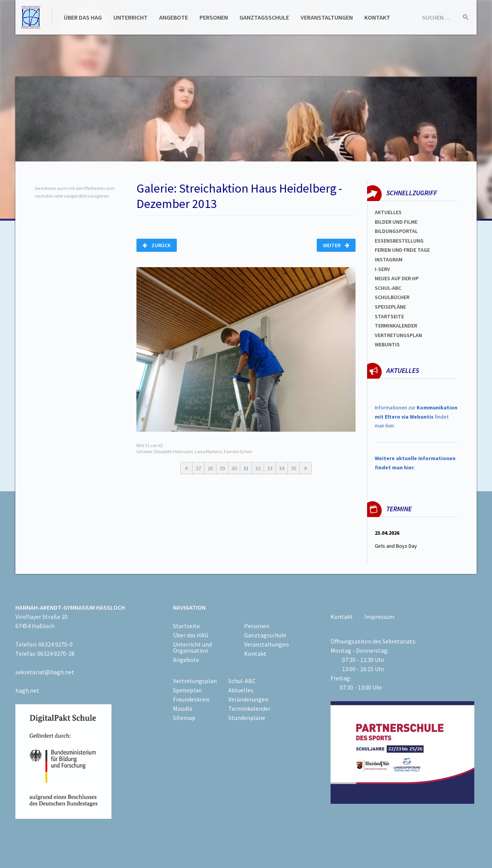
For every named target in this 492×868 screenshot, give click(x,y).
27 (198, 468)
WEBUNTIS (387, 344)
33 (270, 468)
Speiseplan (187, 690)
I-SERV (382, 269)
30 (234, 468)
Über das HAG (83, 17)
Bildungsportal (396, 231)
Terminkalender (396, 326)
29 (222, 468)
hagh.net (27, 690)
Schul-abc (388, 288)
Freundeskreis (191, 699)
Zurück (157, 245)
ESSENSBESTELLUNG (399, 241)
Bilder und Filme (396, 222)
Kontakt (377, 17)
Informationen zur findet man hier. (416, 417)
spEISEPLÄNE (390, 307)
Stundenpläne (247, 718)
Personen (214, 17)
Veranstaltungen (327, 17)
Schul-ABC (242, 681)
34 (282, 468)
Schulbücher (392, 297)
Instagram (389, 259)
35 (294, 468)
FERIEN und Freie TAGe (402, 250)
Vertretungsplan (398, 335)
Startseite (389, 316)
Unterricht (130, 17)
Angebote (174, 17)
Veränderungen (248, 699)
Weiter (336, 245)
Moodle (183, 708)
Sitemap (184, 718)
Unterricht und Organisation (192, 647)
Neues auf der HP (397, 278)
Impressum (379, 617)
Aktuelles (388, 212)
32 (258, 468)
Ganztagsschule (264, 17)
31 (246, 468)
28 (210, 468)
